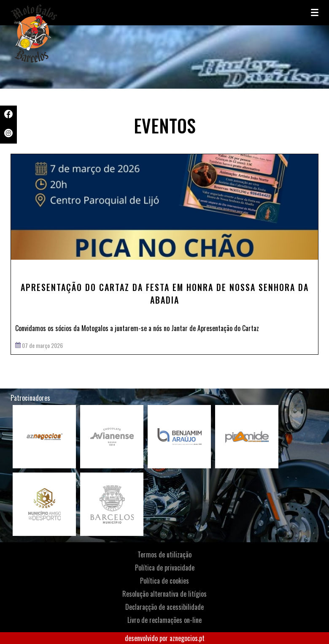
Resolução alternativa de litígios (164, 594)
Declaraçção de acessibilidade (164, 607)
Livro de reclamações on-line (164, 620)
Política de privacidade (165, 568)
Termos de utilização (164, 554)
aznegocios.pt (187, 638)
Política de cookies (164, 581)
